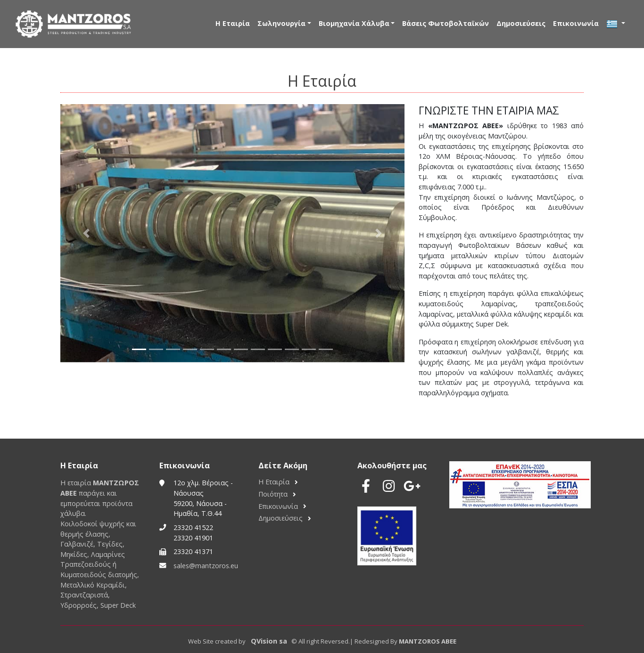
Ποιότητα (273, 494)
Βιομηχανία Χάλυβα (354, 23)
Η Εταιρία (233, 23)
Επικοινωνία (576, 23)
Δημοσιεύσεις (521, 23)
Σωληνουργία (281, 23)
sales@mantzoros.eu (206, 566)
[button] (86, 233)
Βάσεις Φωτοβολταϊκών (446, 23)
